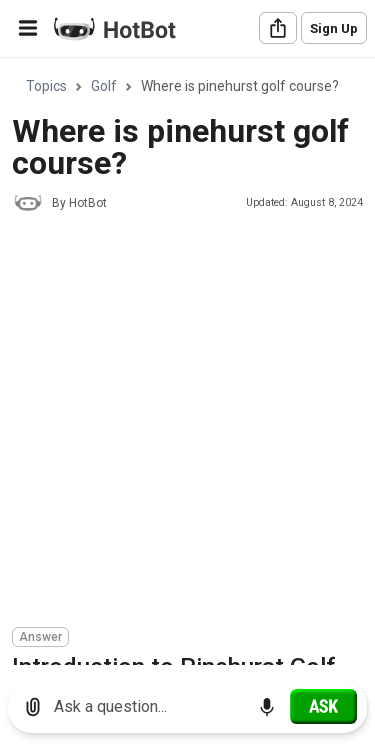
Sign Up (334, 28)
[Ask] (323, 706)
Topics (46, 86)
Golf (104, 86)
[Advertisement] (187, 422)
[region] (187, 362)
